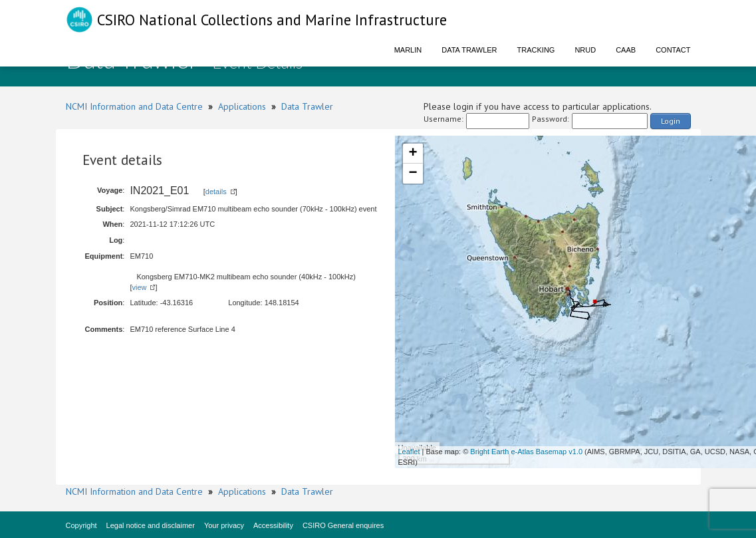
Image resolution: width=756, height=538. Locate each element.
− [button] (413, 174)
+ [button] (413, 154)
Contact (673, 50)
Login (671, 121)
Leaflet (409, 452)
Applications (242, 106)
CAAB (626, 50)
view (139, 287)
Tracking (536, 50)
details (216, 192)
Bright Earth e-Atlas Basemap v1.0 (526, 452)
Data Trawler (469, 50)
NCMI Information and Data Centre (134, 106)
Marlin (408, 50)
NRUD (585, 50)
